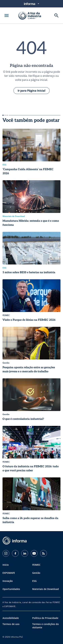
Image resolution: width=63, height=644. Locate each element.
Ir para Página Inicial (32, 91)
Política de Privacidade (45, 618)
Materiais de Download (46, 589)
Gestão (36, 573)
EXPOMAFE (9, 573)
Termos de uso (11, 624)
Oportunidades (11, 589)
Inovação (8, 581)
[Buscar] (56, 15)
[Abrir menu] (7, 15)
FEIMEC (36, 565)
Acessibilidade (11, 618)
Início (6, 565)
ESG (34, 581)
